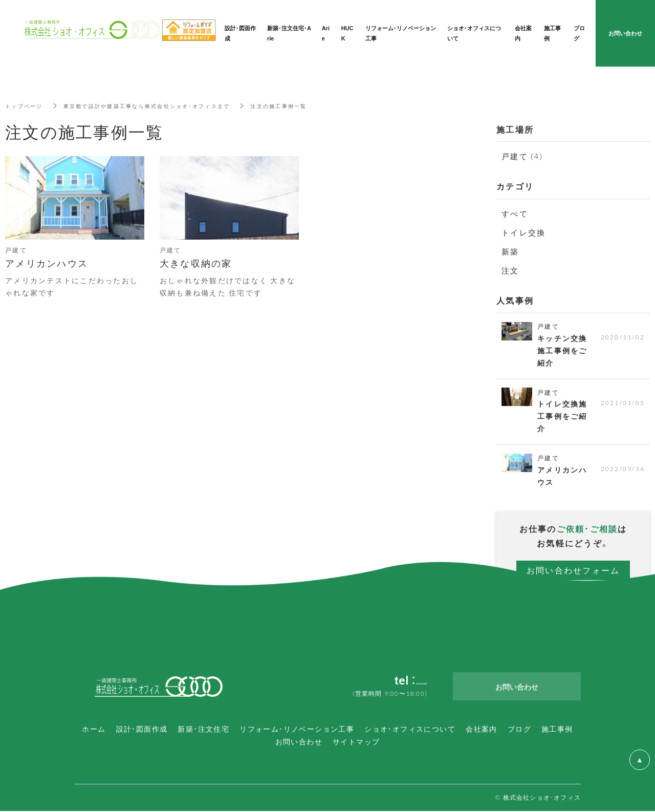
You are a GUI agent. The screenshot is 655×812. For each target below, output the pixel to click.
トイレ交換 (523, 232)
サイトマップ (356, 742)
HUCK (347, 33)
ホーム (94, 730)
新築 (510, 251)
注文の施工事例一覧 (316, 105)
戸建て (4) (522, 156)
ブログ (519, 730)
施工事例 (557, 730)
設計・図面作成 (142, 730)
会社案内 (482, 730)
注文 (510, 270)
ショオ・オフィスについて (410, 730)
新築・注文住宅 (203, 730)
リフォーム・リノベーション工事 (297, 730)
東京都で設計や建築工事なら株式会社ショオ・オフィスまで (167, 105)
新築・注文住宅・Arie (289, 33)
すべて (515, 213)
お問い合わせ (299, 742)
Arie (326, 33)
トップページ (27, 105)
